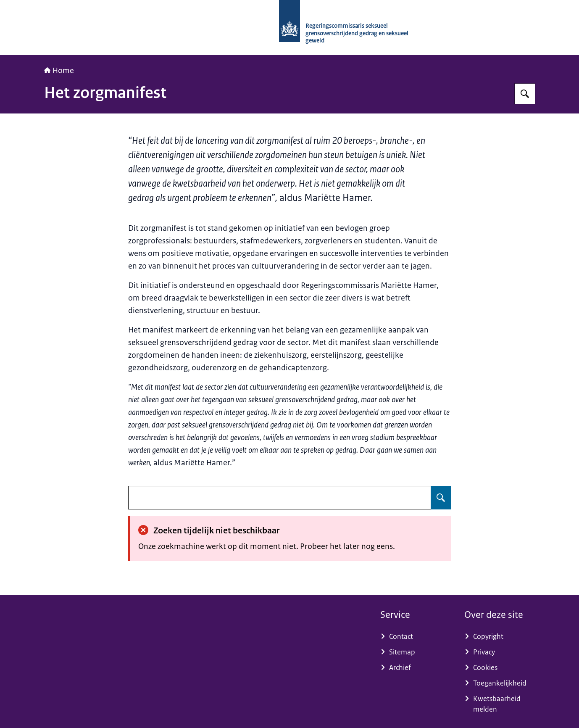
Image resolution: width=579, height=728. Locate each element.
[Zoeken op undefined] (441, 498)
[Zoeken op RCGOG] (525, 94)
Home (59, 71)
